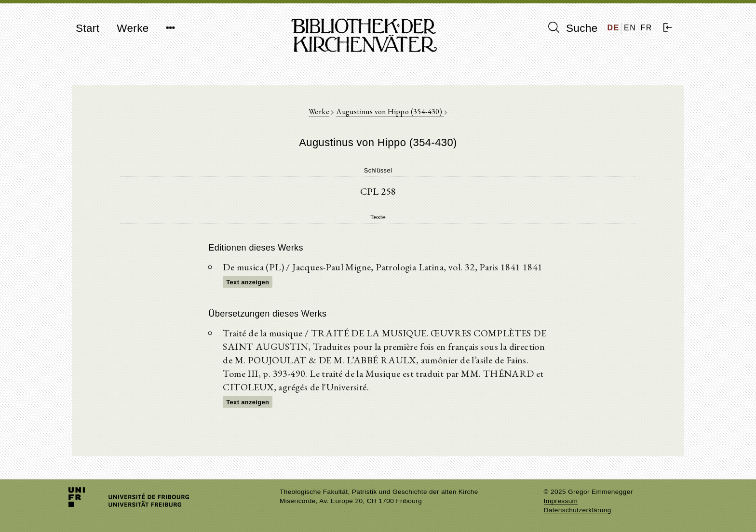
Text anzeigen (248, 282)
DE (614, 28)
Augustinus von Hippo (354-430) (390, 112)
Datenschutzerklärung (578, 510)
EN (630, 28)
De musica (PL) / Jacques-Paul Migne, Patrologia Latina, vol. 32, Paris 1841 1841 (383, 267)
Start (88, 28)
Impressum (561, 501)
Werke (133, 28)
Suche (573, 28)
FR (646, 28)
